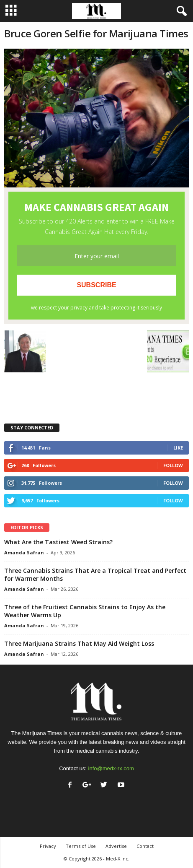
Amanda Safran (24, 552)
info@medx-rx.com (111, 768)
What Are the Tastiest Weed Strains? (58, 542)
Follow (173, 465)
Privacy (48, 846)
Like (178, 448)
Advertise (116, 846)
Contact (145, 846)
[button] (180, 11)
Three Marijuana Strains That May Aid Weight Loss (79, 643)
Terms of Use (81, 846)
